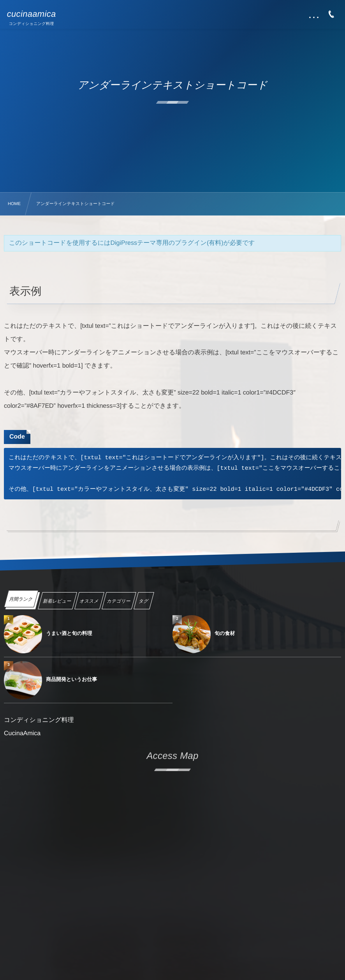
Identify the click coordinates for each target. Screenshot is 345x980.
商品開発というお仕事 (71, 679)
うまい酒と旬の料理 (69, 633)
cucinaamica (32, 14)
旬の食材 (225, 633)
